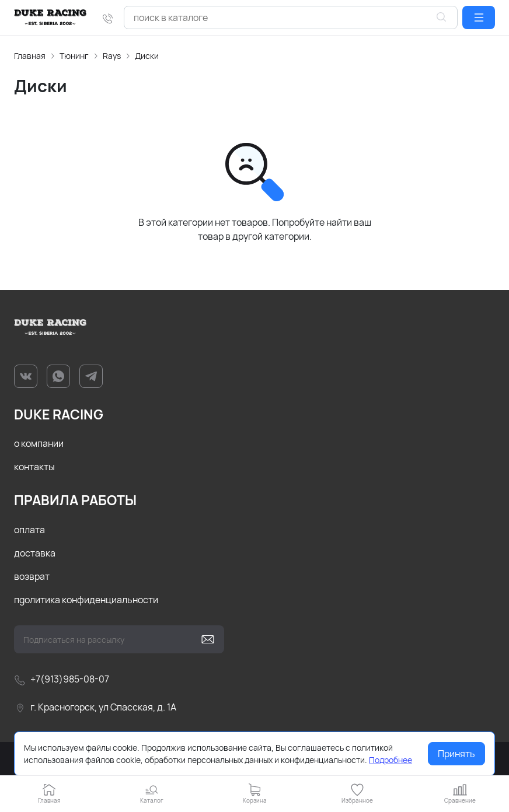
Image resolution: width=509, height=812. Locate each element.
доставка (35, 553)
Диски (147, 56)
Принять (456, 754)
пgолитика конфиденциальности (86, 600)
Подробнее (391, 760)
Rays (112, 56)
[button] (479, 17)
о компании (39, 443)
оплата (29, 530)
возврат (32, 576)
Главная (30, 56)
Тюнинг (74, 56)
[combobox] (291, 17)
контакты (34, 467)
